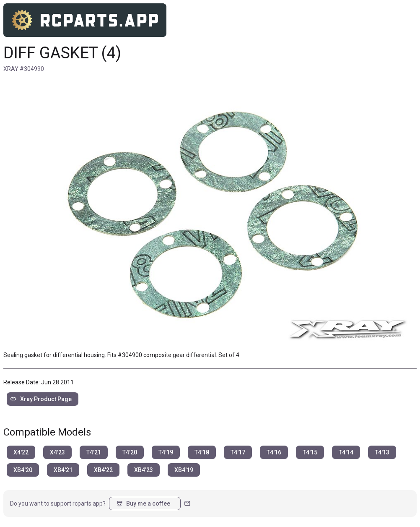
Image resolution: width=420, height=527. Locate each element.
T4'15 (310, 452)
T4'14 (346, 452)
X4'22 (21, 452)
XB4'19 (184, 470)
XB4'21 (63, 470)
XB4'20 (23, 470)
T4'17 (238, 452)
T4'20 (130, 452)
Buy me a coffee (143, 504)
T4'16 (274, 452)
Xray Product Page (41, 399)
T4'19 (166, 452)
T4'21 (94, 452)
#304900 (130, 355)
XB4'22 (103, 470)
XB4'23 (144, 470)
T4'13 (382, 452)
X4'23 (57, 452)
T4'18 (202, 452)
